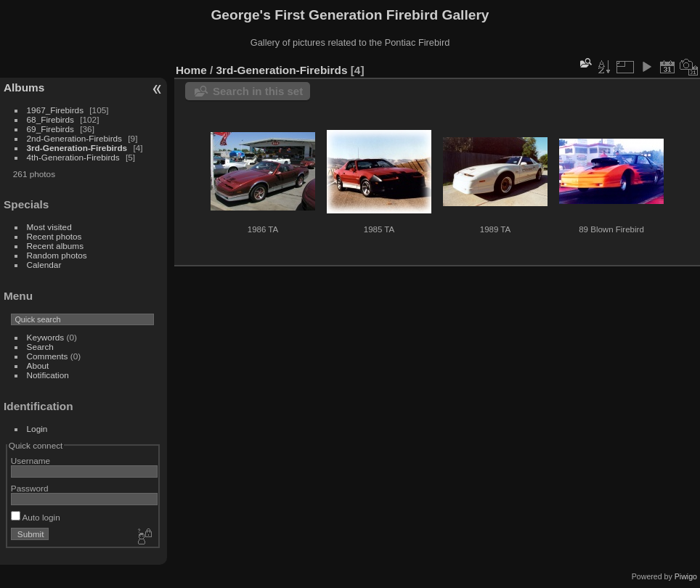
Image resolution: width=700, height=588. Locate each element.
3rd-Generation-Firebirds (77, 148)
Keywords (46, 337)
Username (30, 461)
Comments (48, 356)
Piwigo (686, 576)
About (38, 366)
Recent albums (55, 246)
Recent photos (54, 236)
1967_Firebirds (55, 110)
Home (191, 70)
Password (30, 488)
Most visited (49, 227)
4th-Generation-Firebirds (73, 157)
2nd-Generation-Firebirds (74, 138)
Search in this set (258, 91)
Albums (24, 87)
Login (37, 429)
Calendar (44, 265)
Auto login (36, 517)
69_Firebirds (50, 129)
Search (40, 347)
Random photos (57, 255)
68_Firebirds (50, 119)
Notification (48, 375)
